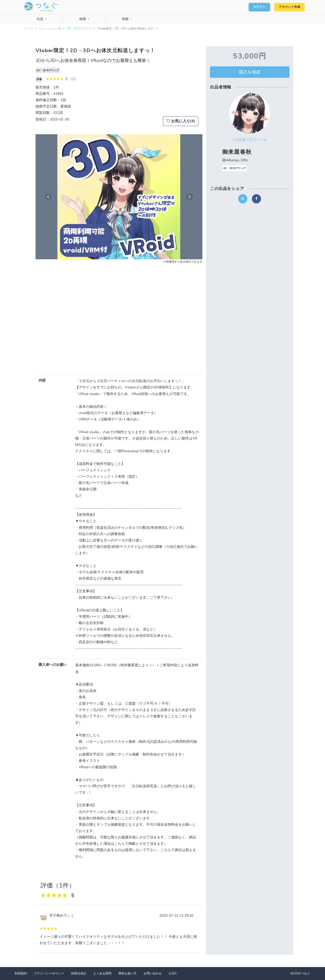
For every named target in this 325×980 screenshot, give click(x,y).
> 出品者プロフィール (250, 140)
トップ (29, 29)
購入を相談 (250, 72)
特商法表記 (79, 973)
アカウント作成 (287, 7)
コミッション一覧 (50, 29)
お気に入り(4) (181, 121)
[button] (48, 197)
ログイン (253, 7)
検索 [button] (83, 19)
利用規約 (21, 973)
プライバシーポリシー (49, 973)
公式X (173, 973)
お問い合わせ (153, 973)
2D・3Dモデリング (79, 29)
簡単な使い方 (127, 973)
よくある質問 (102, 973)
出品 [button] (40, 19)
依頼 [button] (126, 19)
